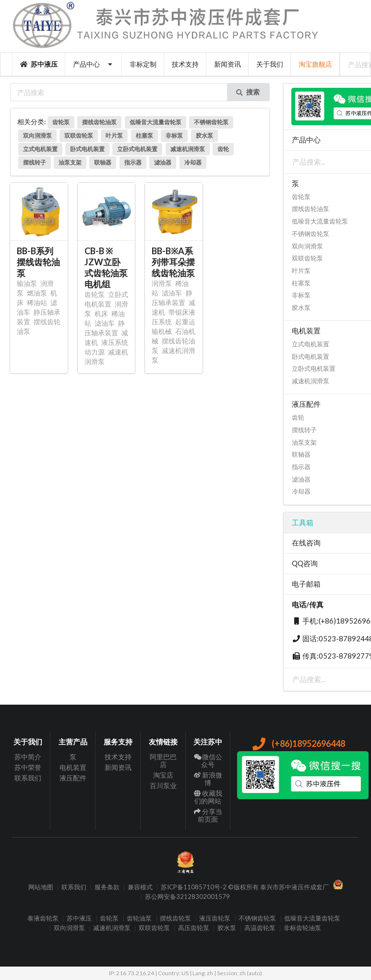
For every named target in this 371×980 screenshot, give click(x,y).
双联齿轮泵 (79, 136)
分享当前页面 (208, 815)
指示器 (133, 162)
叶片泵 (114, 136)
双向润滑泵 (37, 136)
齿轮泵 (61, 122)
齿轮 (223, 149)
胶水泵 (204, 136)
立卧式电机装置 (137, 149)
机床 (101, 313)
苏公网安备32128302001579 (187, 897)
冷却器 (193, 162)
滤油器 (163, 162)
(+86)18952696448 (298, 744)
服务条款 (107, 887)
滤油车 (105, 323)
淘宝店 (163, 775)
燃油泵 (37, 293)
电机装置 (73, 767)
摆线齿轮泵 (175, 919)
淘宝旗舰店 (315, 64)
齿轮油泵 (139, 919)
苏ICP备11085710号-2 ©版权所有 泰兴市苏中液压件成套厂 (245, 887)
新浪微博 (208, 779)
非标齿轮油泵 (302, 928)
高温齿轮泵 (260, 928)
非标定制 (143, 64)
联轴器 (103, 162)
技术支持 (185, 64)
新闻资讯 (227, 64)
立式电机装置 (40, 149)
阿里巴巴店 (163, 761)
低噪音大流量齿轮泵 (156, 122)
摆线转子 (35, 162)
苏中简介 (28, 757)
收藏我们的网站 (208, 797)
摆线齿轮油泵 (99, 122)
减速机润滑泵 (188, 149)
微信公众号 (208, 761)
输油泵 (27, 283)
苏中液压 (39, 64)
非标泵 (174, 136)
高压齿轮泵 (194, 928)
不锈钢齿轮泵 (211, 122)
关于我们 (270, 64)
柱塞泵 (144, 136)
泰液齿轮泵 (43, 919)
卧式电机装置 (87, 149)
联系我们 (28, 778)
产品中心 (94, 64)
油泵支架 (70, 162)
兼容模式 (140, 887)
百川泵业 (163, 785)
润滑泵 (162, 283)
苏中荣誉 (28, 767)
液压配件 (73, 778)
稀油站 (37, 302)
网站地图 (41, 887)
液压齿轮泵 (215, 919)
